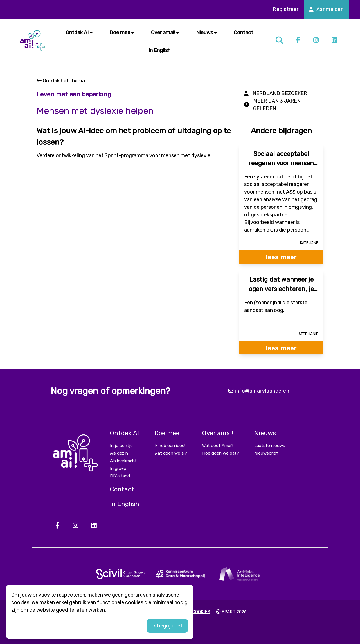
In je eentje (121, 446)
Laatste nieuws (270, 446)
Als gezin (119, 453)
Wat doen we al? (171, 453)
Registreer (286, 9)
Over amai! (165, 33)
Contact (243, 33)
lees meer (281, 257)
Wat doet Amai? (218, 446)
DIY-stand (120, 476)
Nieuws (206, 33)
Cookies (201, 612)
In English (159, 50)
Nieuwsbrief (266, 453)
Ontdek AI (79, 33)
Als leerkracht (123, 461)
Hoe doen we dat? (221, 453)
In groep (118, 468)
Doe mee (122, 33)
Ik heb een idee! (170, 446)
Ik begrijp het (167, 626)
